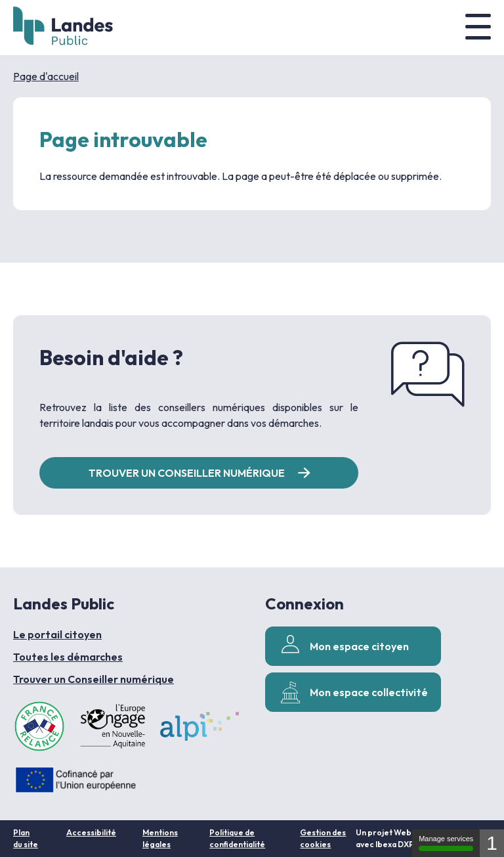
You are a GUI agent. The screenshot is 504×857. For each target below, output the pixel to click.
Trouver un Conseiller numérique (94, 679)
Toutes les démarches (68, 657)
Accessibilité (91, 832)
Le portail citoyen (57, 634)
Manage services (446, 843)
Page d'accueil (46, 76)
